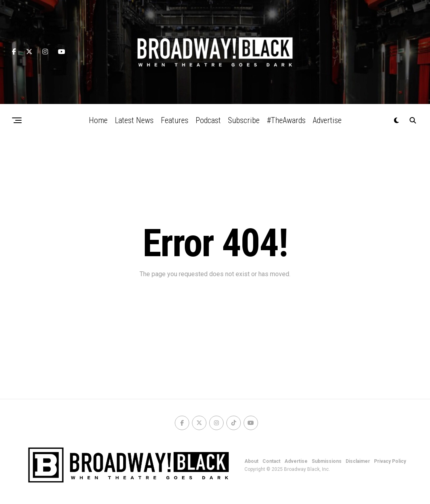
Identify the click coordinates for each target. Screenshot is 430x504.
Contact (271, 461)
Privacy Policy (390, 461)
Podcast (208, 120)
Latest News (134, 120)
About (251, 461)
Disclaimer (358, 461)
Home (98, 120)
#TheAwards (286, 120)
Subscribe (244, 120)
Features (175, 120)
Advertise (327, 120)
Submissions (327, 461)
